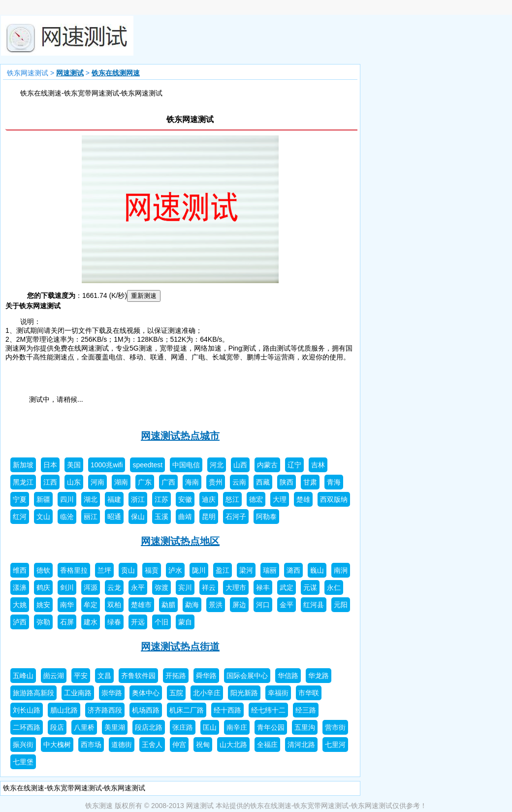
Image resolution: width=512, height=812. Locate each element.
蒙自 (185, 622)
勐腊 (168, 605)
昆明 (209, 517)
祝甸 (203, 745)
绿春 (114, 622)
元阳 (341, 605)
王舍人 (152, 745)
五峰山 (23, 676)
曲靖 (185, 517)
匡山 (210, 727)
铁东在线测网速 (116, 73)
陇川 (199, 570)
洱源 (91, 587)
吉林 (318, 465)
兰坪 (104, 570)
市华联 (309, 693)
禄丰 (263, 587)
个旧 (161, 622)
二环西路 (27, 727)
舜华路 (206, 676)
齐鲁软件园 (138, 676)
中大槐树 (57, 745)
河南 (97, 482)
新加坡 (23, 465)
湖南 (121, 482)
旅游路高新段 (33, 693)
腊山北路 (64, 710)
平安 (81, 676)
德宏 (256, 499)
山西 (240, 465)
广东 (145, 482)
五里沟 (305, 727)
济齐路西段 (105, 710)
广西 (168, 482)
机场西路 (146, 710)
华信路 (288, 676)
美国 (74, 465)
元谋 (310, 587)
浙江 (138, 499)
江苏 (161, 499)
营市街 (335, 727)
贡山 (128, 570)
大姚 (20, 605)
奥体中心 (146, 693)
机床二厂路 (187, 710)
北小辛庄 (207, 693)
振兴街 (23, 745)
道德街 (122, 745)
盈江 (223, 570)
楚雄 (303, 499)
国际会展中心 (247, 676)
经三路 (306, 710)
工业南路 (78, 693)
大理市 (236, 587)
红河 (20, 517)
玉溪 (161, 517)
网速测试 (70, 73)
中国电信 (186, 465)
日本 (50, 465)
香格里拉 (74, 570)
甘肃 (310, 482)
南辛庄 (237, 727)
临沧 (67, 517)
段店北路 (149, 727)
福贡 (152, 570)
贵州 (216, 482)
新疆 (43, 499)
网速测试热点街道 (180, 647)
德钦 (43, 570)
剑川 (67, 587)
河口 (263, 605)
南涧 (341, 570)
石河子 (236, 517)
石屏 (67, 622)
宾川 (185, 587)
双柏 (114, 605)
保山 (138, 517)
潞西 (293, 570)
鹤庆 (43, 587)
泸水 (175, 570)
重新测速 (144, 296)
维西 (20, 570)
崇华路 (112, 693)
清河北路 (301, 745)
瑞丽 (270, 570)
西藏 (263, 482)
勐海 (192, 605)
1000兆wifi (107, 465)
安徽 (185, 499)
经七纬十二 (268, 710)
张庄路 (183, 727)
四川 (67, 499)
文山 (43, 517)
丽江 (91, 517)
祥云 (209, 587)
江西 (50, 482)
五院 (176, 693)
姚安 (43, 605)
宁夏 (20, 499)
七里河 (335, 745)
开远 (138, 622)
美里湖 (115, 727)
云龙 (114, 587)
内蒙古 (267, 465)
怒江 (232, 499)
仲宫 (179, 745)
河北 (217, 465)
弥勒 (43, 622)
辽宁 (294, 465)
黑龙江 (23, 482)
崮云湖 (54, 676)
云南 (239, 482)
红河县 (314, 605)
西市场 (91, 745)
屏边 (239, 605)
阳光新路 (244, 693)
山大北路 (233, 745)
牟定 (91, 605)
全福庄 (267, 745)
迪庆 (209, 499)
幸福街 (278, 693)
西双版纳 (334, 499)
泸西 (20, 622)
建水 (91, 622)
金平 (287, 605)
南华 (67, 605)
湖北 (91, 499)
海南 (192, 482)
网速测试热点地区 (180, 541)
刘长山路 (27, 710)
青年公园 (271, 727)
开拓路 (176, 676)
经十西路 (227, 710)
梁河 (246, 570)
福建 (114, 499)
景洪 (216, 605)
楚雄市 (141, 605)
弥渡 (161, 587)
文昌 (104, 676)
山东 (74, 482)
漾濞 (20, 587)
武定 (287, 587)
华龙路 (319, 676)
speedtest (147, 465)
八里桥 (84, 727)
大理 (280, 499)
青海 (334, 482)
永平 (138, 587)
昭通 (114, 517)
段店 (57, 727)
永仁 (334, 587)
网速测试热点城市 (180, 436)
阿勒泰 (266, 517)
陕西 (287, 482)
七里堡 (23, 762)
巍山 (317, 570)
